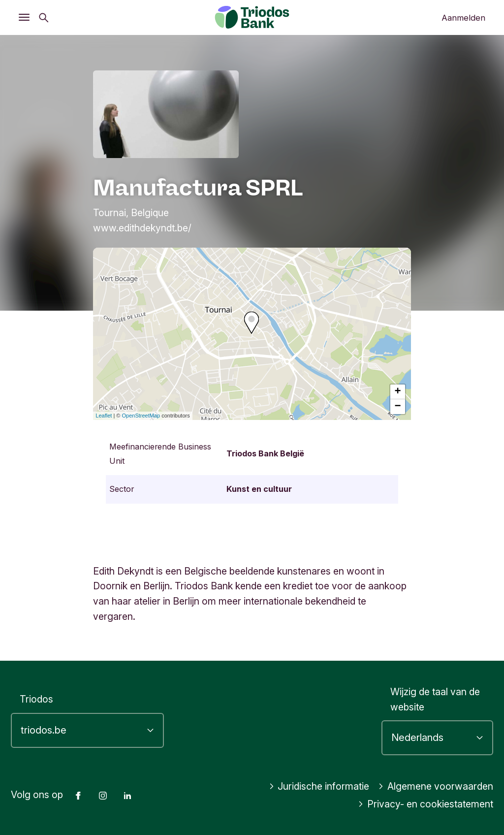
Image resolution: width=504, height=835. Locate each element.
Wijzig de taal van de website (435, 699)
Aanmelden (463, 18)
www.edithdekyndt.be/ (142, 228)
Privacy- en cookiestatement (425, 804)
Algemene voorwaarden (436, 786)
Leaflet (104, 416)
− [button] (398, 407)
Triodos (36, 699)
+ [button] (398, 392)
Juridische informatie (319, 786)
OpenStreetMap (141, 416)
